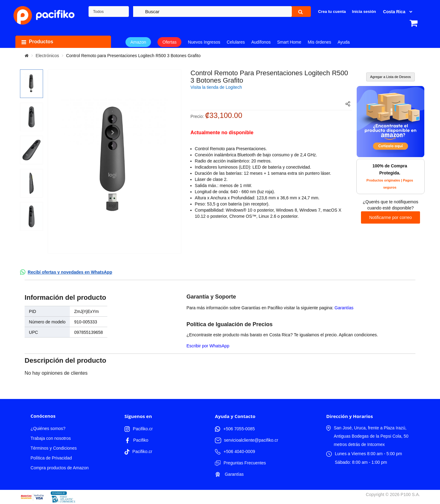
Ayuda (344, 42)
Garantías (344, 308)
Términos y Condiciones (54, 448)
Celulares (236, 42)
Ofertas (169, 42)
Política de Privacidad (51, 458)
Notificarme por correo (391, 217)
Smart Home (289, 42)
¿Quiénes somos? (48, 428)
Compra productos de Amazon (59, 468)
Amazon (138, 42)
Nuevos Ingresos (204, 42)
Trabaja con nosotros (51, 438)
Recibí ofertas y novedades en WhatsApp (70, 272)
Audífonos (261, 42)
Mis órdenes (319, 42)
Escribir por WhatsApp (208, 346)
